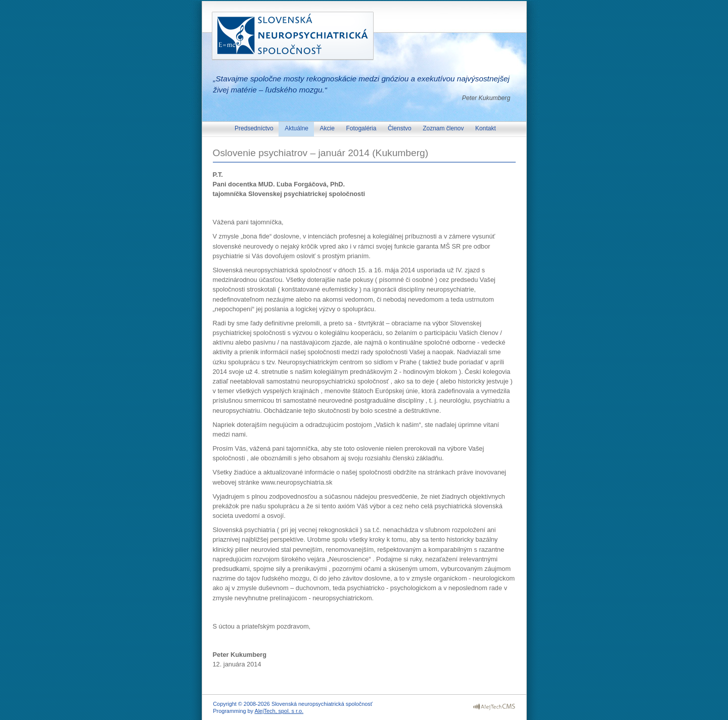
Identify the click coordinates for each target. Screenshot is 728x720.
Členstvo (400, 128)
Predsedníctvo (255, 128)
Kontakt (486, 128)
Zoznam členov (444, 128)
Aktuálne (297, 128)
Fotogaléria (362, 128)
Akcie (328, 128)
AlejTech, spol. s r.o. (279, 711)
